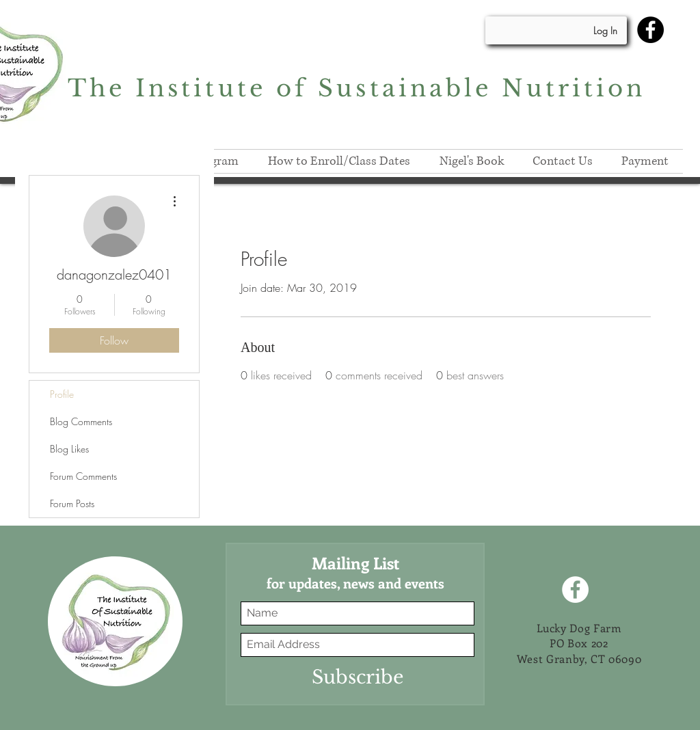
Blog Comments (81, 421)
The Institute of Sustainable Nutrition (357, 88)
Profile (62, 394)
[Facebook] (650, 30)
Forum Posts (72, 503)
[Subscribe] (358, 677)
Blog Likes (69, 449)
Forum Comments (83, 476)
